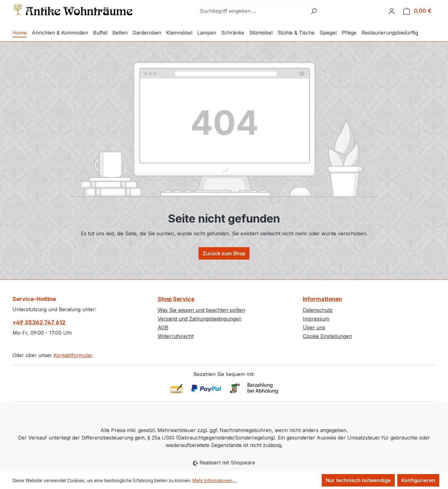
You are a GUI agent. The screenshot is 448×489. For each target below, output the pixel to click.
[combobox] (252, 11)
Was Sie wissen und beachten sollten (201, 310)
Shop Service (176, 299)
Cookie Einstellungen (327, 336)
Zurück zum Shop (224, 253)
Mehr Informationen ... (215, 480)
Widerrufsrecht (176, 336)
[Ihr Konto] (392, 11)
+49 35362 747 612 (39, 322)
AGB (163, 327)
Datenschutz (318, 310)
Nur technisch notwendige (358, 480)
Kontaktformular (73, 355)
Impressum (316, 319)
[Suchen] (314, 11)
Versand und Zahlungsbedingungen (200, 319)
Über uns (314, 327)
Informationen (322, 299)
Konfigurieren (418, 480)
